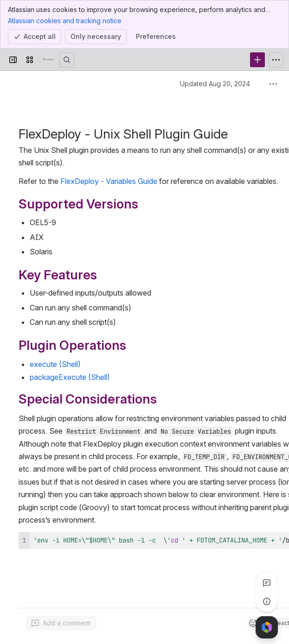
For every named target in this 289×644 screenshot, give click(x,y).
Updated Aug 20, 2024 (215, 84)
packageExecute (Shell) (70, 377)
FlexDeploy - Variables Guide (109, 181)
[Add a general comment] (61, 623)
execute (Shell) (55, 364)
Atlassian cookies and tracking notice (65, 20)
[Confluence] (48, 60)
